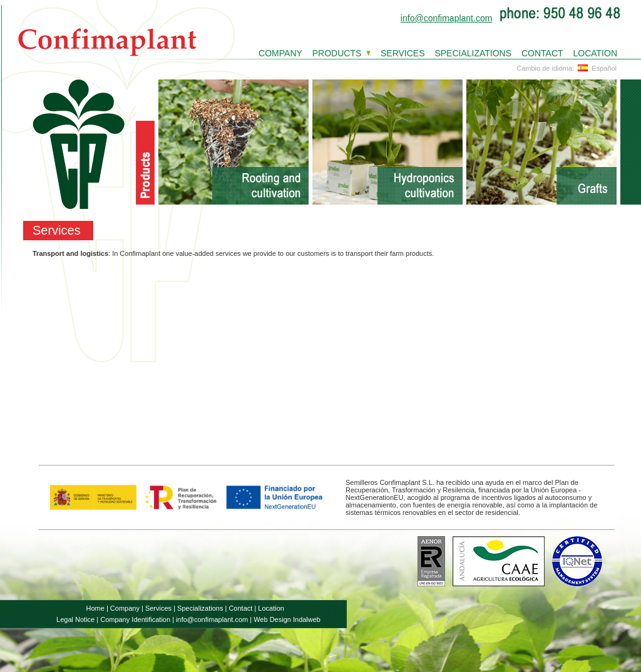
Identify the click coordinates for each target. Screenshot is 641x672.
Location (271, 608)
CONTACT (542, 53)
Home (95, 608)
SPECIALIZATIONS (473, 53)
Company (125, 608)
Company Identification (135, 619)
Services (158, 608)
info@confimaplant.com (447, 18)
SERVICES (403, 53)
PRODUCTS (337, 53)
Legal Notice (75, 619)
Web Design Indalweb (287, 619)
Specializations (200, 608)
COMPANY (280, 53)
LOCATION (595, 53)
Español (596, 68)
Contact (240, 608)
